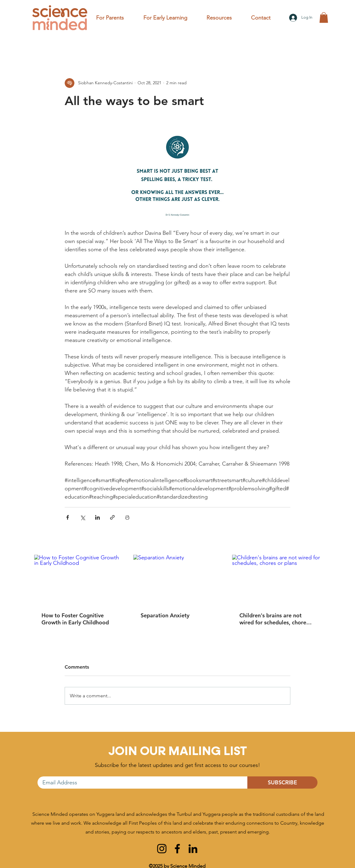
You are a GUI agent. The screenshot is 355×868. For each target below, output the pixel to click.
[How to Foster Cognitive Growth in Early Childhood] (79, 580)
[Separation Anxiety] (178, 580)
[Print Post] (127, 517)
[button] (115, 18)
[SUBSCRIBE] (282, 783)
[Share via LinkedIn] (97, 517)
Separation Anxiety (165, 615)
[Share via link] (112, 517)
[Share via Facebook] (68, 517)
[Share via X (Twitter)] (82, 517)
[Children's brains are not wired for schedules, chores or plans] (276, 580)
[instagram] (162, 849)
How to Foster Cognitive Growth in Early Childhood (75, 619)
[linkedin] (193, 849)
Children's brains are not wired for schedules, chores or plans (274, 619)
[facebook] (177, 849)
